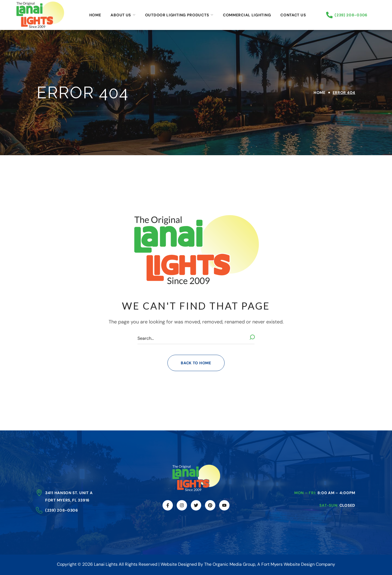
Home (320, 93)
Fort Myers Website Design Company (298, 564)
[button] (196, 363)
